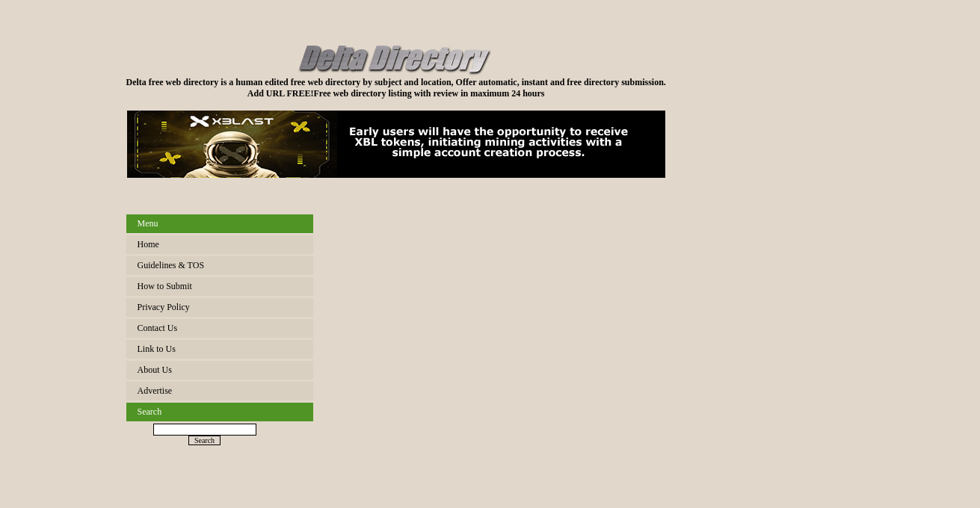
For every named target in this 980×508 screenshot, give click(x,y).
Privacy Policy (164, 307)
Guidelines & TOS (171, 265)
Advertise (155, 391)
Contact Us (158, 328)
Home (148, 244)
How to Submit (165, 286)
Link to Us (157, 349)
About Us (155, 370)
